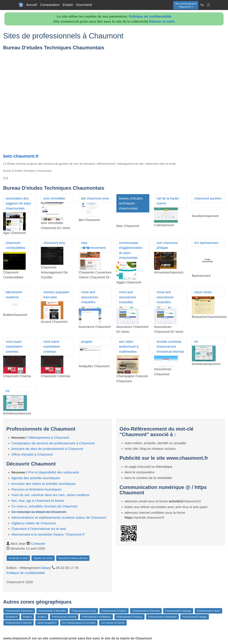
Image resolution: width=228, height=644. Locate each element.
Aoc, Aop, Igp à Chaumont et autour (38, 501)
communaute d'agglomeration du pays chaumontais (131, 250)
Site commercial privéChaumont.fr (186, 5)
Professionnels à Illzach (208, 611)
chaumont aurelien (208, 198)
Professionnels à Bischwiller (52, 611)
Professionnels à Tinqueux (130, 617)
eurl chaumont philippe (167, 245)
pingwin (87, 342)
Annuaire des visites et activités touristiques (44, 484)
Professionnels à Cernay (84, 611)
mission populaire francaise (56, 295)
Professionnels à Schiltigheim (96, 617)
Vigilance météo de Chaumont (34, 523)
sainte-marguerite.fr (47, 623)
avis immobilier (54, 198)
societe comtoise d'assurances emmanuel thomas (170, 347)
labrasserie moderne (14, 295)
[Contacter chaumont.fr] (208, 5)
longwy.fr (27, 617)
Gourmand (84, 5)
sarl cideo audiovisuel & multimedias (129, 347)
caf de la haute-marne (168, 201)
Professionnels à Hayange (178, 611)
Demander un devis (18, 558)
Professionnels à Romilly (64, 617)
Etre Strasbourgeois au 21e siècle (79, 623)
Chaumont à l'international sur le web (39, 529)
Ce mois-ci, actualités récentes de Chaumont (44, 506)
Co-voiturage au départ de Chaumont (39, 512)
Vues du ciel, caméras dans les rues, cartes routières (50, 495)
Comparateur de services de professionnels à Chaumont (53, 443)
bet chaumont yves (95, 198)
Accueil (32, 5)
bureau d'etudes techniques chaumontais (131, 203)
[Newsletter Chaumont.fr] (202, 5)
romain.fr (42, 617)
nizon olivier (203, 292)
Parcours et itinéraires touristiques (36, 489)
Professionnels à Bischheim (19, 611)
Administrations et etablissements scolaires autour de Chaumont (59, 517)
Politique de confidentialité (150, 16)
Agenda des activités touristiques (36, 478)
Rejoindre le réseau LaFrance (73, 558)
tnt (196, 342)
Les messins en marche (113, 623)
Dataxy (46, 568)
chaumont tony (54, 243)
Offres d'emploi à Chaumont (32, 454)
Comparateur (50, 5)
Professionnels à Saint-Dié (19, 623)
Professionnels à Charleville (146, 611)
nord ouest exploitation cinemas (14, 347)
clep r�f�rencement (93, 245)
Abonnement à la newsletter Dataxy (48, 534)
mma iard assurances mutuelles (90, 297)
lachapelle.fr (12, 617)
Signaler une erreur (43, 558)
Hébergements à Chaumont (49, 437)
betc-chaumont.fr (21, 156)
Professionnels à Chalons (114, 611)
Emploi (68, 5)
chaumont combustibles (15, 245)
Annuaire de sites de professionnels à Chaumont (47, 449)
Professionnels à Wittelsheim (162, 617)
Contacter (38, 544)
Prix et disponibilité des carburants (54, 472)
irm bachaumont (206, 243)
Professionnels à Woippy (195, 617)
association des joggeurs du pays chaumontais (18, 203)
